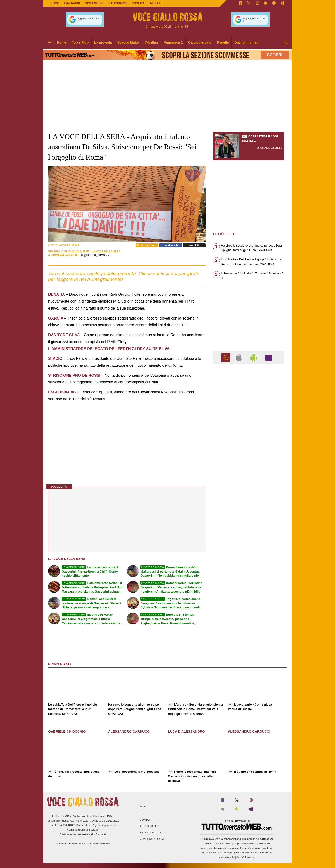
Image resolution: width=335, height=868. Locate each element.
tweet (194, 245)
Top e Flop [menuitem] (80, 42)
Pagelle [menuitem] (223, 42)
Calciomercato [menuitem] (200, 42)
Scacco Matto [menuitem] (128, 42)
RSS (142, 813)
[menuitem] (49, 43)
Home (55, 3)
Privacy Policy (151, 833)
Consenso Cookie (153, 839)
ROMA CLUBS (94, 3)
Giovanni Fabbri (63, 255)
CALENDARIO (118, 3)
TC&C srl (67, 816)
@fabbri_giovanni (95, 255)
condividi (171, 245)
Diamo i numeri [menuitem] (246, 42)
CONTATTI (139, 3)
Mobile (145, 807)
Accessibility (149, 826)
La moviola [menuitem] (103, 42)
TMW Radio (72, 3)
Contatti (146, 820)
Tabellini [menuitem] (151, 42)
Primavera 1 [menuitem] (173, 42)
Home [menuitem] (62, 42)
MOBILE (155, 3)
